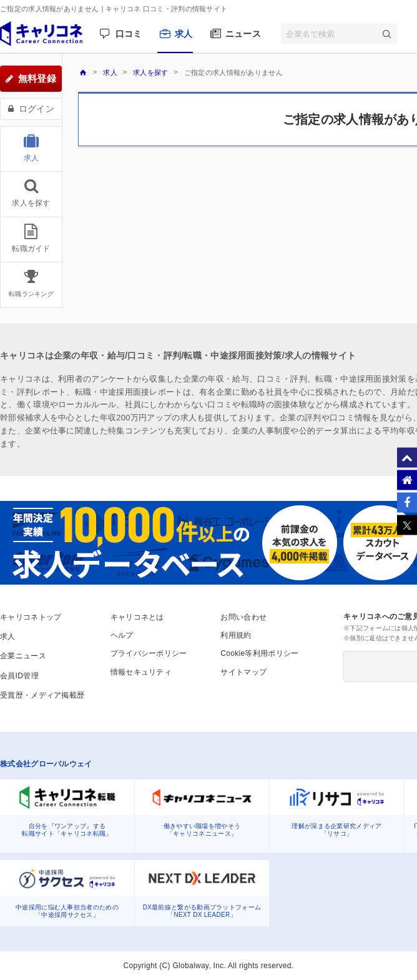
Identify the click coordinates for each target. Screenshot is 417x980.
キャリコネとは (137, 617)
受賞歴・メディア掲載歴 (42, 695)
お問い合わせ (243, 617)
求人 (184, 34)
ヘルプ (122, 635)
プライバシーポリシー (149, 653)
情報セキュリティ (141, 672)
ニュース (243, 34)
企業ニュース (23, 656)
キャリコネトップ (31, 617)
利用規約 (236, 635)
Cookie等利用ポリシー (259, 653)
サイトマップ (243, 672)
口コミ (129, 34)
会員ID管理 (19, 676)
